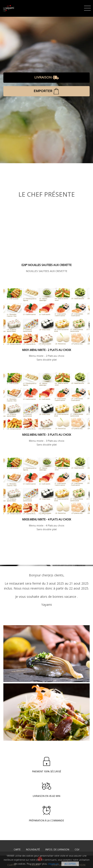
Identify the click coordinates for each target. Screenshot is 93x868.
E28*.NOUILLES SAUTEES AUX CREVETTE (46, 265)
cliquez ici (53, 864)
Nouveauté (33, 849)
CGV (77, 849)
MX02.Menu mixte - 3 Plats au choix (47, 435)
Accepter (70, 864)
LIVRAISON (46, 78)
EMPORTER (46, 91)
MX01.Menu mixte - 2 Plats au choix (47, 350)
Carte (17, 849)
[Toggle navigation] (87, 7)
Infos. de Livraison (57, 849)
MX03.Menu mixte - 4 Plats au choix (47, 519)
